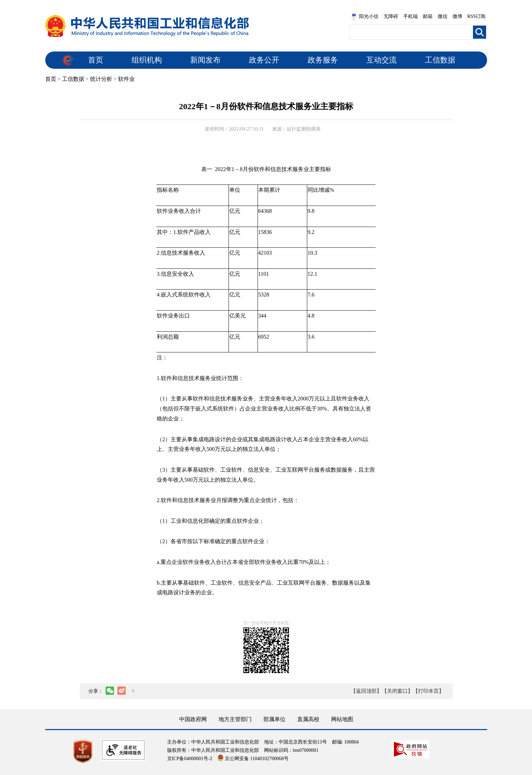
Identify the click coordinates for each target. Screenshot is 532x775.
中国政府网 (193, 719)
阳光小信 (365, 17)
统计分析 (101, 79)
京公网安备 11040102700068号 (253, 759)
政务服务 (323, 60)
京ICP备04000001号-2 (190, 759)
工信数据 (440, 60)
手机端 (410, 16)
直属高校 (308, 719)
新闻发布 (205, 60)
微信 (443, 16)
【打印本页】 (428, 691)
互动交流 (381, 60)
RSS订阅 (477, 16)
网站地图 (342, 719)
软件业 (126, 79)
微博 (457, 16)
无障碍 (391, 16)
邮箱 (428, 16)
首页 (96, 60)
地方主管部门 (235, 719)
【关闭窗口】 (397, 691)
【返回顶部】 (366, 691)
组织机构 (147, 60)
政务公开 (264, 60)
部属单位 (274, 719)
